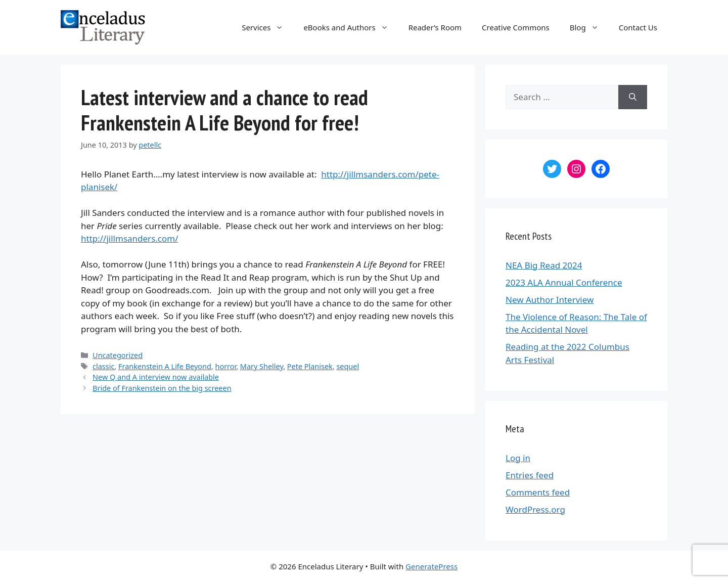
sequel (348, 366)
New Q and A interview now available (156, 377)
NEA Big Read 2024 (544, 265)
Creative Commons (516, 27)
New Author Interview (550, 300)
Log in (518, 458)
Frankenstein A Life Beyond (165, 366)
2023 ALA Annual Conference (564, 282)
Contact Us (638, 27)
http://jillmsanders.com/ (130, 238)
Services (267, 27)
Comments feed (538, 492)
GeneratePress (431, 566)
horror (226, 366)
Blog (589, 27)
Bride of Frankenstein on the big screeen (162, 388)
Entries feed (530, 475)
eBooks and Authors (351, 27)
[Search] (633, 97)
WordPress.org (535, 509)
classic (103, 366)
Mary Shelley (262, 366)
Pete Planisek (310, 366)
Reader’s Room (435, 27)
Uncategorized (118, 355)
